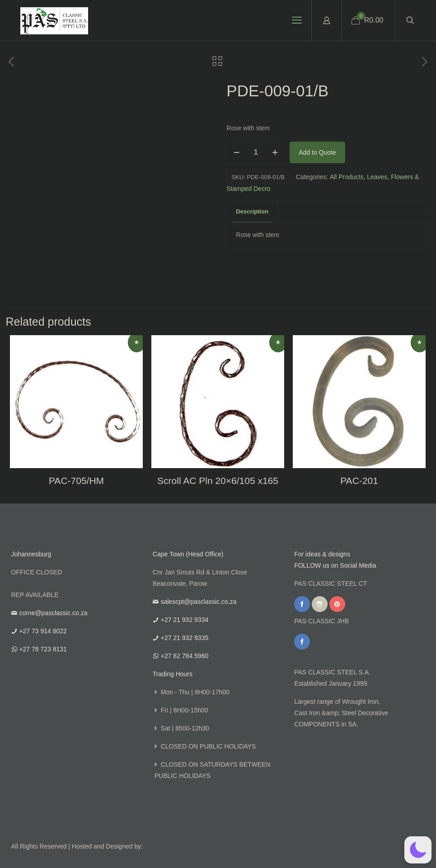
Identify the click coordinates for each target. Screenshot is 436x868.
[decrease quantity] (237, 152)
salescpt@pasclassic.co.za (199, 602)
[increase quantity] (275, 152)
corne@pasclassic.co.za (53, 613)
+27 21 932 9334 (185, 620)
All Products (347, 177)
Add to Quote (317, 152)
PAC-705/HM (76, 481)
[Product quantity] (256, 152)
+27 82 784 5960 (185, 656)
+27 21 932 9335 (185, 638)
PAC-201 (359, 481)
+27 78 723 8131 (43, 649)
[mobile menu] (297, 20)
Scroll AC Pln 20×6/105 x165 (218, 481)
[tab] (252, 212)
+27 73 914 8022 (43, 631)
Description (252, 211)
